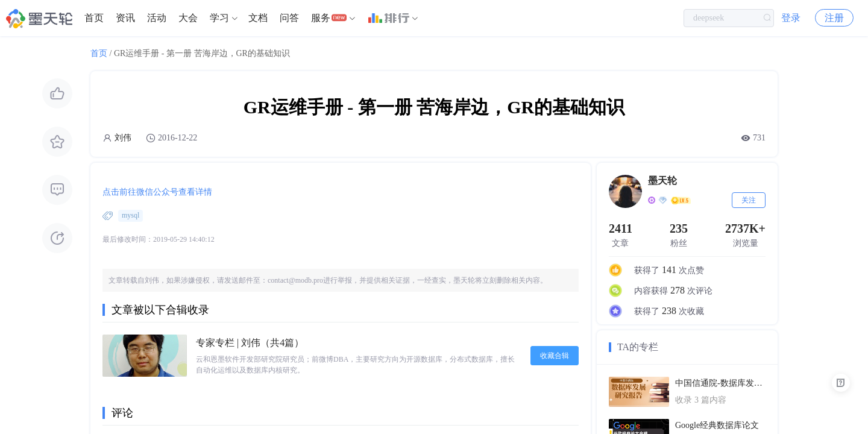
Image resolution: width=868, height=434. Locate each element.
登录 (791, 18)
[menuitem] (94, 18)
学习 (219, 18)
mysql (131, 215)
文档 (258, 18)
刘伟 (123, 138)
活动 (157, 18)
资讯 (125, 18)
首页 (94, 18)
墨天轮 (662, 181)
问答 (289, 18)
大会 (188, 18)
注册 (834, 18)
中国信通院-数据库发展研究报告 (720, 383)
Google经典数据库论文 (717, 425)
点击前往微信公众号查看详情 (157, 192)
